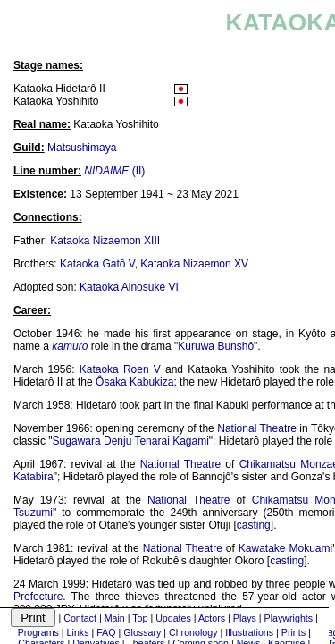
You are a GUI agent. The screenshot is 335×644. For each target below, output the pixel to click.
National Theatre (257, 428)
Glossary (142, 632)
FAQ (106, 632)
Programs (38, 632)
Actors (212, 618)
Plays (245, 618)
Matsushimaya (82, 148)
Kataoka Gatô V (97, 264)
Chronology (193, 632)
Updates (173, 618)
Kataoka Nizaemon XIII (105, 241)
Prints (293, 632)
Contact (80, 618)
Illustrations (249, 632)
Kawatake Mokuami (285, 548)
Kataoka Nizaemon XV (194, 264)
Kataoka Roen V (120, 369)
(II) (114, 171)
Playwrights (289, 618)
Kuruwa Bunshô (216, 346)
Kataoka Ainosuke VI (129, 287)
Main (115, 618)
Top (140, 618)
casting (254, 525)
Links (78, 632)
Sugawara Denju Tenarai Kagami (131, 441)
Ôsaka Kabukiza (134, 382)
